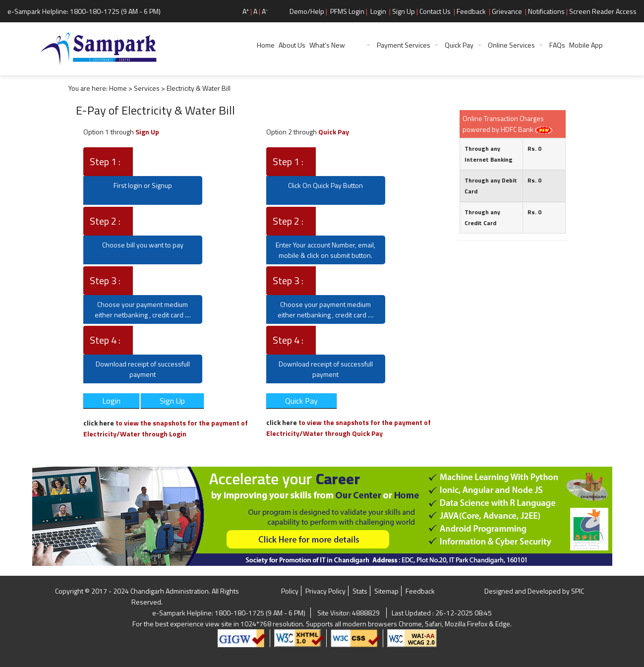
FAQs (557, 45)
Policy (290, 591)
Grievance (507, 11)
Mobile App (586, 45)
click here (99, 423)
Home (266, 45)
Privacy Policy (325, 591)
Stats (360, 591)
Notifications (546, 11)
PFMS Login (347, 11)
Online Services (511, 45)
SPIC (578, 591)
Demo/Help (307, 11)
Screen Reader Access (603, 11)
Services (147, 88)
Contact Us (435, 11)
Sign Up (404, 11)
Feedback (471, 11)
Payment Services (404, 45)
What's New (336, 45)
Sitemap (386, 591)
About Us (292, 45)
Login (378, 11)
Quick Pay (459, 45)
